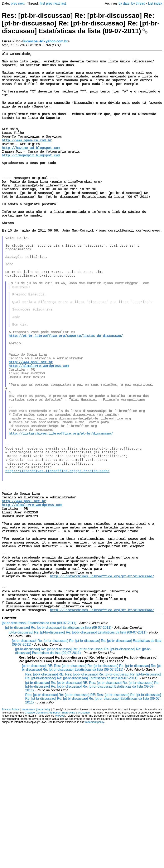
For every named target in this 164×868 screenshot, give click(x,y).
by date (124, 3)
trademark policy (94, 846)
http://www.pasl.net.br (31, 431)
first (42, 3)
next (21, 3)
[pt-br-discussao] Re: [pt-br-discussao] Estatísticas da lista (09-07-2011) (58, 752)
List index (155, 3)
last (63, 3)
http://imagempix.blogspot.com (31, 179)
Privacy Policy (10, 834)
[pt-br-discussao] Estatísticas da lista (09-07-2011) (39, 747)
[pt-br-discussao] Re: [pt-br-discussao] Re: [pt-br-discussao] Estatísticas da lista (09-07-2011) (78, 757)
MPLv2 (60, 840)
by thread (138, 3)
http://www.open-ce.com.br (27, 160)
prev (14, 3)
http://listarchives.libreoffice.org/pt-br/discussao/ (61, 518)
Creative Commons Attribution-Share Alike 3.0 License (57, 837)
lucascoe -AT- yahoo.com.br (45, 41)
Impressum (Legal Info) (36, 834)
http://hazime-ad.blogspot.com (31, 169)
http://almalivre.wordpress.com (39, 436)
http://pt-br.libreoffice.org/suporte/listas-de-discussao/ (66, 399)
